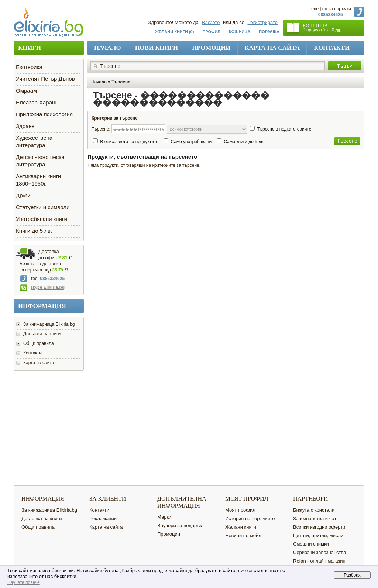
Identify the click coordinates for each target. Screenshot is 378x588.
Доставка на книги (42, 334)
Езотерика (29, 67)
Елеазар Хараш (36, 102)
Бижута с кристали (314, 510)
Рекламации (103, 518)
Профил (211, 32)
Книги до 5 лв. (34, 231)
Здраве (25, 126)
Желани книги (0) (174, 32)
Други (23, 195)
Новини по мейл (243, 535)
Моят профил (240, 510)
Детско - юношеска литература (40, 161)
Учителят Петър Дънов (45, 79)
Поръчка (269, 32)
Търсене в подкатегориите (284, 129)
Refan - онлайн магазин (319, 561)
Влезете (211, 22)
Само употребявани (191, 142)
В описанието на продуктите (129, 142)
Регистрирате (263, 22)
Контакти (332, 48)
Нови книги (157, 48)
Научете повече (24, 582)
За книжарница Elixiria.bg (49, 324)
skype (42, 287)
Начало (108, 48)
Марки (164, 517)
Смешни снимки (311, 544)
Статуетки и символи (43, 207)
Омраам (26, 91)
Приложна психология (44, 114)
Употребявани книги (42, 219)
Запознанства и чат (315, 518)
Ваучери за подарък (180, 525)
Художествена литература (34, 141)
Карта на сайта (272, 48)
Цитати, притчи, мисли (318, 535)
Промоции (211, 48)
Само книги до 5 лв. (244, 142)
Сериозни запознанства (320, 552)
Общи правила (39, 343)
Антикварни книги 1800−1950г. (39, 180)
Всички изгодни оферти (319, 527)
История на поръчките (250, 518)
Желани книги (241, 527)
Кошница (240, 32)
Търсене (121, 82)
